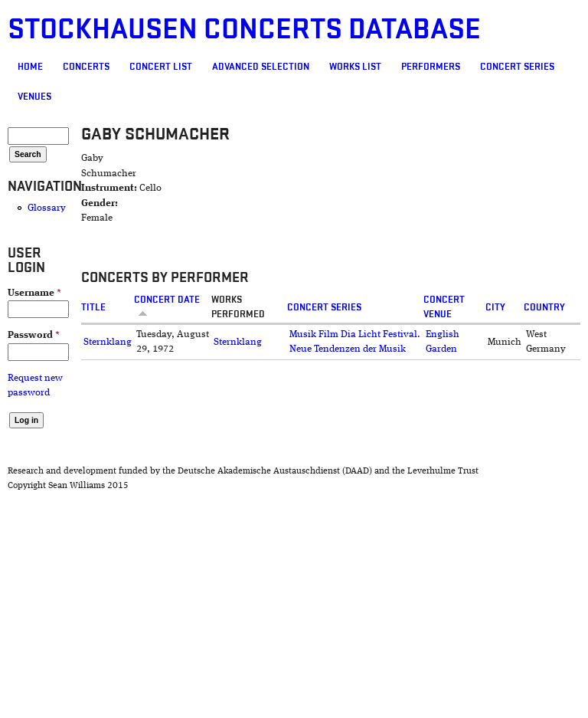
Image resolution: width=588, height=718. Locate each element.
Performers (431, 67)
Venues (34, 97)
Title (93, 307)
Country (544, 307)
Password (34, 335)
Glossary (47, 208)
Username (34, 293)
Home (30, 67)
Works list (355, 67)
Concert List (161, 67)
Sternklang (108, 342)
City (495, 307)
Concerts (86, 67)
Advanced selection (261, 67)
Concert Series (517, 67)
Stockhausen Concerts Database (244, 30)
